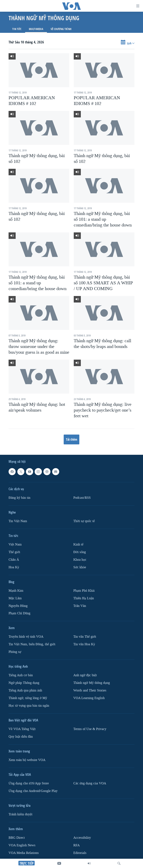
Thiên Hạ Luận (84, 598)
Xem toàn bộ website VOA (27, 760)
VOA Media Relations (24, 853)
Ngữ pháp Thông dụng (24, 683)
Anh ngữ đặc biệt (85, 675)
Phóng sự (15, 652)
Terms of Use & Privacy (90, 729)
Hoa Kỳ (14, 567)
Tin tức (17, 29)
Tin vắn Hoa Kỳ (84, 644)
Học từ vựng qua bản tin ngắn (29, 706)
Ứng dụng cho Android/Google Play (33, 791)
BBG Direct (17, 838)
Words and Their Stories (90, 690)
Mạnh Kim (16, 591)
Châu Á (14, 560)
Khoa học (80, 560)
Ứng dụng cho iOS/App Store (29, 783)
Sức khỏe (80, 567)
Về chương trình (61, 29)
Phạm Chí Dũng (19, 613)
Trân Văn (80, 606)
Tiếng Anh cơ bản (21, 675)
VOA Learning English (89, 698)
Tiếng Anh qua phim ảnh (25, 690)
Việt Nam (15, 544)
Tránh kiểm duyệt (20, 814)
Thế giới (14, 552)
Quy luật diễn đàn (21, 737)
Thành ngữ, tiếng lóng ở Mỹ (28, 698)
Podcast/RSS (82, 498)
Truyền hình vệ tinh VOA (26, 637)
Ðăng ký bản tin (19, 498)
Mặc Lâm (15, 598)
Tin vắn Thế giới (85, 637)
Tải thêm (72, 439)
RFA (77, 845)
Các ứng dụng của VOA (90, 783)
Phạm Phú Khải (84, 591)
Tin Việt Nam (18, 521)
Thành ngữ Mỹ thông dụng (92, 683)
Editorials (80, 853)
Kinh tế (78, 544)
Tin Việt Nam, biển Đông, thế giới (32, 644)
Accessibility (82, 838)
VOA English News (22, 845)
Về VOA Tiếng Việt (22, 729)
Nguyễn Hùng (18, 606)
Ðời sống (80, 552)
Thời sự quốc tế (84, 521)
